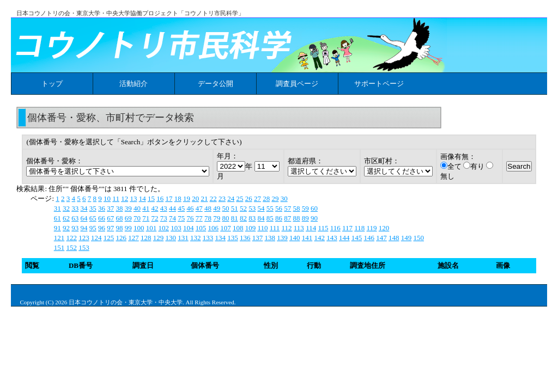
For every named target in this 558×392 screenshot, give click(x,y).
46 (190, 208)
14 (142, 198)
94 (84, 228)
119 (372, 228)
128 (146, 238)
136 (245, 238)
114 (311, 228)
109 (251, 228)
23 (222, 198)
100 (139, 228)
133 (208, 238)
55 (270, 208)
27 (257, 198)
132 (196, 238)
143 (332, 238)
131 (183, 238)
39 (128, 208)
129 (159, 238)
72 (154, 218)
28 (266, 198)
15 (151, 198)
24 (231, 198)
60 (314, 208)
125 (109, 238)
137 (258, 238)
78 (208, 218)
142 (319, 238)
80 (225, 218)
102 (163, 228)
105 (201, 228)
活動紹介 (134, 84)
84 (261, 218)
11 (116, 198)
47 (199, 208)
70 (137, 218)
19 (187, 198)
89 (305, 218)
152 (71, 247)
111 (275, 228)
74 (172, 218)
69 (128, 218)
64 (84, 218)
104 (189, 228)
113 (299, 228)
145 (357, 238)
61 (57, 218)
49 (217, 208)
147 (381, 238)
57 (287, 208)
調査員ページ (297, 84)
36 (102, 208)
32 (66, 208)
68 (119, 218)
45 (181, 208)
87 (287, 218)
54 (261, 208)
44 (172, 208)
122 (71, 238)
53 (252, 208)
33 (75, 208)
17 (169, 198)
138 (270, 238)
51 (235, 208)
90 (314, 218)
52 (243, 208)
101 (151, 228)
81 (235, 218)
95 (93, 228)
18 (178, 198)
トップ (52, 84)
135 (233, 238)
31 (57, 208)
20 (195, 198)
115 (323, 228)
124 (96, 238)
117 (347, 228)
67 (110, 218)
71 (146, 218)
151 (59, 247)
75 (181, 218)
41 (146, 208)
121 (59, 238)
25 (239, 198)
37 (110, 208)
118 (359, 228)
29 (275, 198)
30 (284, 198)
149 (407, 238)
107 (226, 228)
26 (249, 198)
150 (418, 238)
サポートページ (379, 84)
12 (125, 198)
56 (279, 208)
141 (307, 238)
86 (279, 218)
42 (154, 208)
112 (287, 228)
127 (134, 238)
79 (217, 218)
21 (204, 198)
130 (171, 238)
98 (119, 228)
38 (119, 208)
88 (296, 218)
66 (102, 218)
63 (75, 218)
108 (238, 228)
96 (102, 228)
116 (335, 228)
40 (137, 208)
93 (75, 228)
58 (296, 208)
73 (164, 218)
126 (121, 238)
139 (282, 238)
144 (344, 238)
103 (176, 228)
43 (164, 208)
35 (93, 208)
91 (57, 228)
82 (243, 218)
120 (384, 228)
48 (208, 208)
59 (305, 208)
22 (213, 198)
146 (369, 238)
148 (394, 238)
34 (84, 208)
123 (84, 238)
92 (66, 228)
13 (133, 198)
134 (220, 238)
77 (199, 218)
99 (128, 228)
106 (213, 228)
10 (107, 198)
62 (66, 218)
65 (93, 218)
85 (270, 218)
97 (110, 228)
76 (190, 218)
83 (252, 218)
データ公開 (216, 84)
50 (225, 208)
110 (262, 228)
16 (160, 198)
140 (295, 238)
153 (84, 247)
